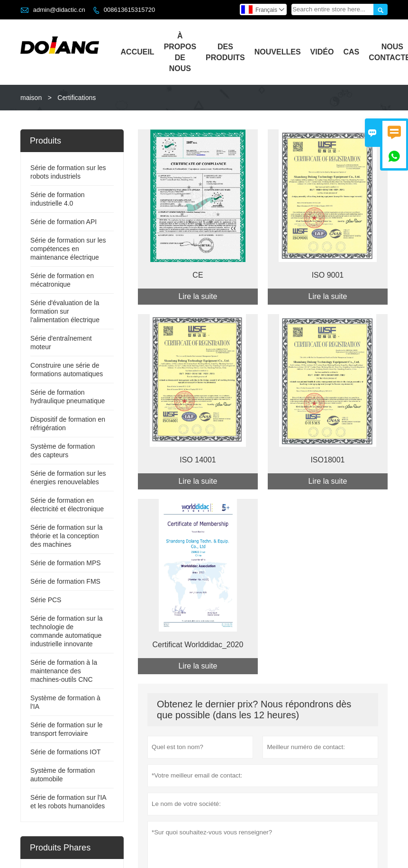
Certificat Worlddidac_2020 (198, 645)
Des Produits (225, 52)
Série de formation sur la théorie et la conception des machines (67, 536)
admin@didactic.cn (59, 10)
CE (198, 275)
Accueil (138, 52)
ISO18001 (327, 460)
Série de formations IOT (66, 752)
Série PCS (46, 600)
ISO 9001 (328, 275)
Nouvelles (278, 52)
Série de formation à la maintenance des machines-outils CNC (64, 671)
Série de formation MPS (66, 563)
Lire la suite (198, 296)
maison (31, 98)
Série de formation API (63, 222)
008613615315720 (129, 10)
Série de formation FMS (65, 581)
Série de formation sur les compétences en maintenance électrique (68, 249)
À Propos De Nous (180, 52)
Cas (351, 52)
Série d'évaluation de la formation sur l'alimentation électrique (65, 311)
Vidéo (322, 52)
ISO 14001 (198, 460)
